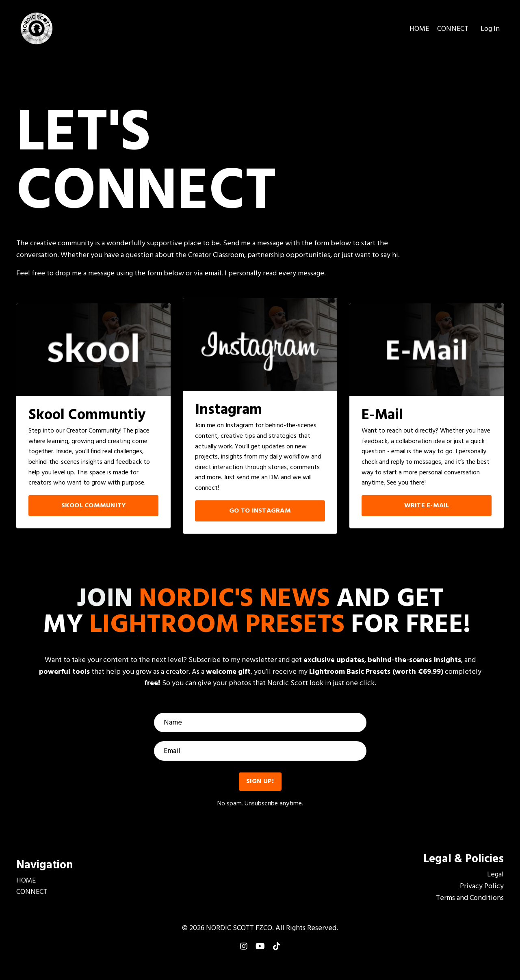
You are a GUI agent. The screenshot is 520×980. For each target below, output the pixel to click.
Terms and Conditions (470, 898)
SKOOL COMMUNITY (94, 506)
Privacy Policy (482, 887)
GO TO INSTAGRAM (260, 511)
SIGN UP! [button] (260, 781)
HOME (419, 29)
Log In (490, 29)
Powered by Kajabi (260, 959)
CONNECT (453, 29)
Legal (495, 875)
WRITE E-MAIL (427, 506)
